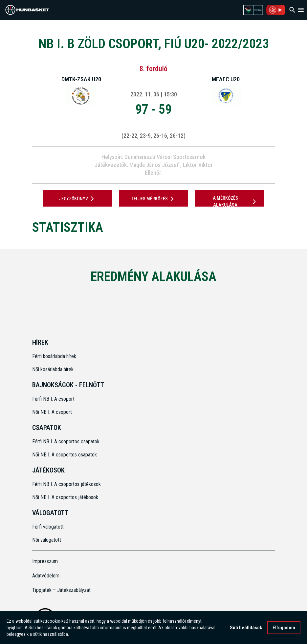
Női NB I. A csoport (52, 412)
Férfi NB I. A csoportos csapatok (66, 442)
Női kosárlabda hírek (53, 369)
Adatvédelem (46, 576)
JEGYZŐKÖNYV (78, 199)
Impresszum (45, 561)
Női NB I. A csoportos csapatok (65, 455)
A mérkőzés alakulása (235, 201)
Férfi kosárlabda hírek (54, 356)
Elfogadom (284, 629)
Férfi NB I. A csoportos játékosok (66, 484)
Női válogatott (47, 540)
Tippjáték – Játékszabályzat (61, 590)
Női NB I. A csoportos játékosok (65, 497)
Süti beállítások (246, 629)
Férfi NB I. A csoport (53, 399)
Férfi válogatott (48, 527)
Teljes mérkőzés (153, 199)
